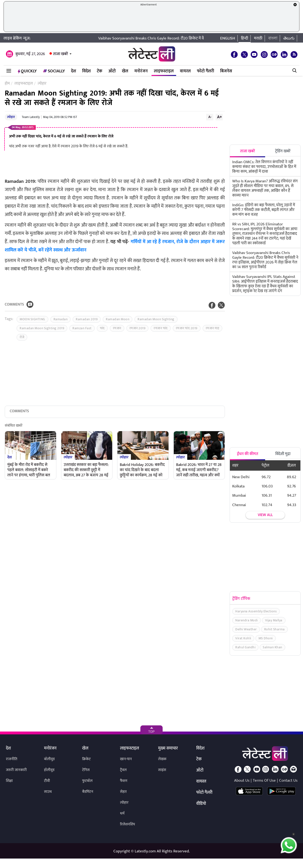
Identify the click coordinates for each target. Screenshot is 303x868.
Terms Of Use (264, 780)
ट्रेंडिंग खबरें (283, 151)
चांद (102, 328)
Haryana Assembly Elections (256, 611)
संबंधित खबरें (14, 426)
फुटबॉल (87, 781)
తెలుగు (289, 38)
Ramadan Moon (118, 319)
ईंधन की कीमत (248, 454)
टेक (100, 71)
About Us (242, 780)
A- (210, 117)
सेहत (123, 792)
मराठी (258, 38)
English (228, 38)
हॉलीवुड (49, 770)
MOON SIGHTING (32, 319)
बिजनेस (226, 71)
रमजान (117, 328)
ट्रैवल (123, 770)
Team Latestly (31, 117)
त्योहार (11, 117)
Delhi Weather (246, 629)
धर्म (122, 813)
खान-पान (126, 759)
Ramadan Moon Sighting (156, 319)
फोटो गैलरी (205, 71)
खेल (125, 71)
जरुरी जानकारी (16, 770)
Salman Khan (272, 647)
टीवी (47, 781)
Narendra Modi (247, 620)
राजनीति (12, 759)
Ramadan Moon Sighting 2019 (42, 328)
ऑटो (112, 71)
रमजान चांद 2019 (187, 328)
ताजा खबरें (60, 54)
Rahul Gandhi (245, 647)
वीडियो (201, 804)
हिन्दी (245, 38)
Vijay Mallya (274, 620)
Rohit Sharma (274, 629)
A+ (219, 117)
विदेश (86, 71)
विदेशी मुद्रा (283, 454)
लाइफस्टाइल (164, 71)
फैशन (124, 781)
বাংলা (273, 38)
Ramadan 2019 (87, 319)
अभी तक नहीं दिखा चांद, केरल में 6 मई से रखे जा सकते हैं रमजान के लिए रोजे (61, 136)
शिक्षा (9, 781)
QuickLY (27, 71)
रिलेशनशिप (127, 824)
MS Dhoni (266, 638)
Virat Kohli (243, 638)
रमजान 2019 (138, 328)
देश (74, 71)
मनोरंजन (141, 71)
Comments (14, 305)
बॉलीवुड (49, 759)
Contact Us (288, 780)
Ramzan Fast (82, 328)
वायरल (185, 71)
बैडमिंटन (88, 792)
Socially (54, 71)
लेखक (162, 759)
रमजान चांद (161, 328)
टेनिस (86, 770)
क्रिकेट (86, 759)
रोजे (22, 337)
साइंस (162, 770)
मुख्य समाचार (168, 749)
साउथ (48, 792)
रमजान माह (213, 328)
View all (265, 515)
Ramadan (61, 319)
